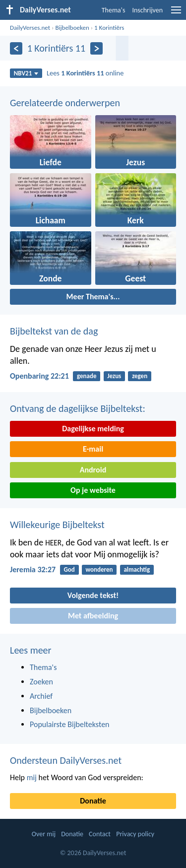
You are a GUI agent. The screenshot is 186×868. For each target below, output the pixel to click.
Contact (100, 834)
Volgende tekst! (93, 595)
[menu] (176, 14)
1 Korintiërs (109, 28)
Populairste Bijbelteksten (70, 724)
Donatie (93, 801)
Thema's (114, 10)
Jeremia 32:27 (33, 569)
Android (93, 470)
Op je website (93, 490)
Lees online (85, 73)
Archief (41, 696)
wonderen (99, 569)
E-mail (93, 449)
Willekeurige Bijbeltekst (57, 525)
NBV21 (26, 73)
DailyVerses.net (30, 28)
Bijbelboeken (72, 28)
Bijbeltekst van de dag (54, 331)
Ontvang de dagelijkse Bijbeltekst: (78, 408)
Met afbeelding (93, 616)
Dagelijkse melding (93, 429)
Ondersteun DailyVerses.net (66, 760)
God (69, 569)
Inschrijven (147, 10)
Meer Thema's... (93, 297)
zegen (140, 376)
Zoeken (41, 682)
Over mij (44, 834)
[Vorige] (16, 48)
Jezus (114, 376)
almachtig (137, 569)
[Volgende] (96, 48)
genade (87, 376)
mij (32, 777)
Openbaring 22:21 (39, 376)
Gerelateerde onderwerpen (65, 103)
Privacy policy (135, 834)
